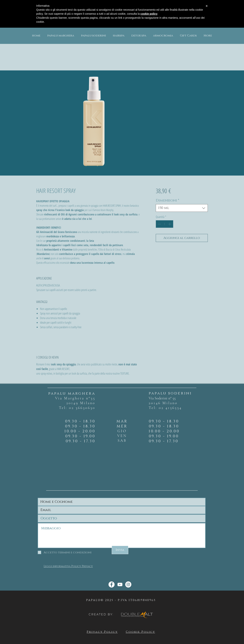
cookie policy (149, 14)
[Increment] (170, 224)
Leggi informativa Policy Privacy (68, 566)
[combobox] (182, 208)
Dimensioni (167, 201)
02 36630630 (82, 408)
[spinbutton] (165, 224)
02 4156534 (170, 408)
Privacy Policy (102, 632)
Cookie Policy (140, 632)
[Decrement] (159, 224)
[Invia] (120, 550)
